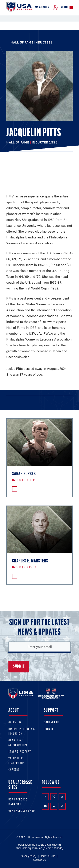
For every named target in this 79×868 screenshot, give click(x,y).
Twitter (54, 797)
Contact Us (52, 723)
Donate (49, 729)
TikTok (62, 806)
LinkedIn (54, 806)
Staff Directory (20, 752)
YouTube (45, 806)
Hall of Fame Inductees (31, 42)
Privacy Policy (29, 856)
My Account (46, 8)
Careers (14, 770)
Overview (15, 723)
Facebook (45, 797)
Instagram (62, 797)
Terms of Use (48, 856)
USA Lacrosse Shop (22, 811)
